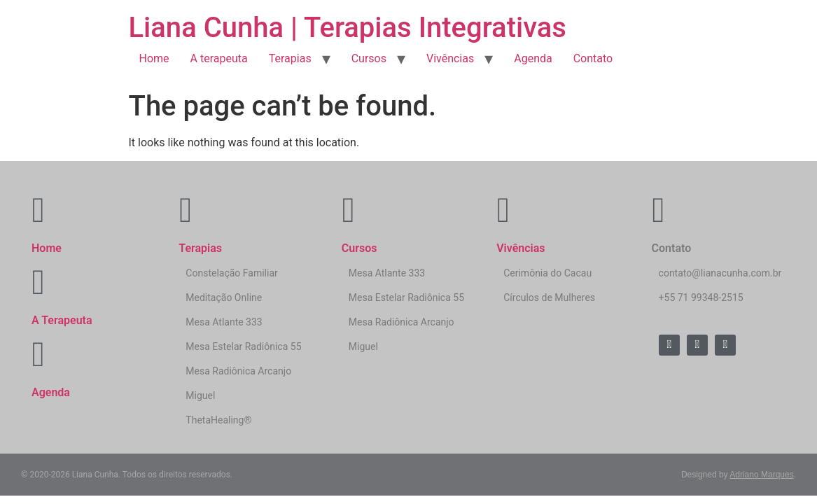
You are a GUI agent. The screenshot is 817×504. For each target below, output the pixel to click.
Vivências (450, 58)
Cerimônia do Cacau (547, 273)
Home (154, 58)
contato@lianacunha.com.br (720, 273)
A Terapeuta (62, 320)
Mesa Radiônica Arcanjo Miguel (238, 383)
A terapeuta (219, 58)
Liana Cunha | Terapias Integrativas (348, 28)
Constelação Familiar (231, 273)
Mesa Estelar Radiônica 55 (243, 346)
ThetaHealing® (218, 420)
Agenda (533, 58)
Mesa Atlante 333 (224, 322)
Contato (593, 58)
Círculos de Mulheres (549, 297)
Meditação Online (224, 297)
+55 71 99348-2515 (701, 297)
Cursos (369, 58)
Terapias (290, 58)
